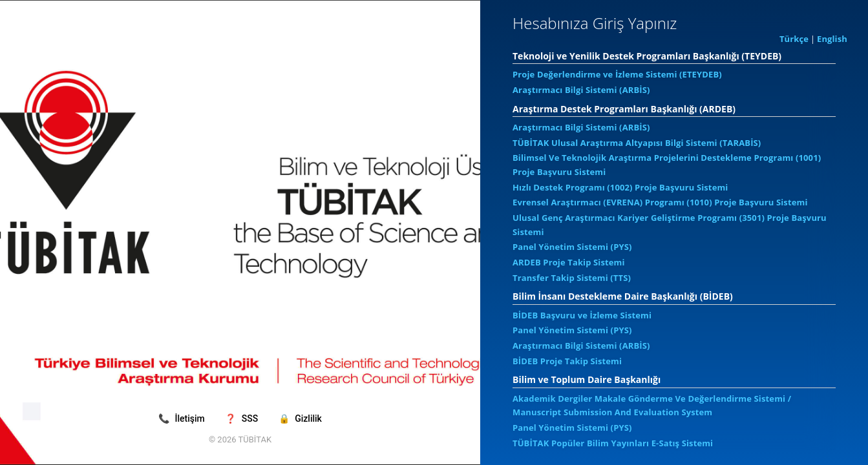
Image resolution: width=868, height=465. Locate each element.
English (832, 39)
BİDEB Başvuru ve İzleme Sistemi (582, 315)
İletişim (183, 418)
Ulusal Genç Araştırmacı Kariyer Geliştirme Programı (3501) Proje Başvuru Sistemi (670, 225)
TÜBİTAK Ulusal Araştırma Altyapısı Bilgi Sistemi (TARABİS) (637, 143)
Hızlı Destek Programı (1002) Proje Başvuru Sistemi (620, 187)
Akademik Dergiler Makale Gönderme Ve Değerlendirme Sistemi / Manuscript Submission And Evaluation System (652, 406)
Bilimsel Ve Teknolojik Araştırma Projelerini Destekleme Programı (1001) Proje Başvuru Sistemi (667, 165)
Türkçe (794, 39)
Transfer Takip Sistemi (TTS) (572, 278)
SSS (242, 418)
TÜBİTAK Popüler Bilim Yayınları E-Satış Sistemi (613, 443)
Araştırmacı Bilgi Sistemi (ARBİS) (581, 90)
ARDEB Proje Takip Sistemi (569, 262)
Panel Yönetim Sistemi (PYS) (572, 247)
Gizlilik (300, 418)
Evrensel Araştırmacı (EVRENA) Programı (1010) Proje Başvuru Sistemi (660, 202)
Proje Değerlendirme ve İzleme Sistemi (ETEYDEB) (617, 74)
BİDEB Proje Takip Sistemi (567, 361)
